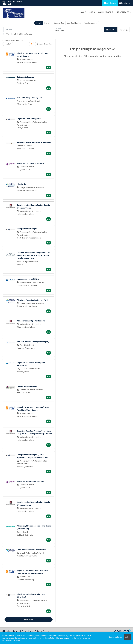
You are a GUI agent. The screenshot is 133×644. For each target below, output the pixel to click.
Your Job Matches (74, 23)
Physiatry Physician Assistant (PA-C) (33, 300)
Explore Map (59, 23)
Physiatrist (22, 184)
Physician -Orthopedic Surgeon (30, 481)
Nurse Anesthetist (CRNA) (28, 279)
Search (38, 23)
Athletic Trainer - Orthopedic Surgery (33, 342)
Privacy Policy (42, 631)
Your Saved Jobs (91, 23)
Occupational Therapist (27, 229)
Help (6, 631)
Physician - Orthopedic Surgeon (31, 163)
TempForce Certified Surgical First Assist (35, 142)
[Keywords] (29, 30)
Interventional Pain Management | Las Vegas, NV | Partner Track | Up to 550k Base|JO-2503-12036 (33, 255)
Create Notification (44, 44)
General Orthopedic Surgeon (29, 98)
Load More (28, 620)
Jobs (92, 12)
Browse (47, 23)
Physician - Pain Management (30, 119)
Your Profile (106, 12)
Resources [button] (123, 12)
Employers (125, 3)
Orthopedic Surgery (25, 77)
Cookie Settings (115, 637)
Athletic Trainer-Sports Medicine (31, 321)
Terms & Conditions (23, 631)
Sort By (7, 44)
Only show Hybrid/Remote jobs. (19, 34)
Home (83, 12)
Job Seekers (110, 3)
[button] (124, 30)
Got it (127, 637)
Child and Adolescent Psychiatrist (32, 550)
